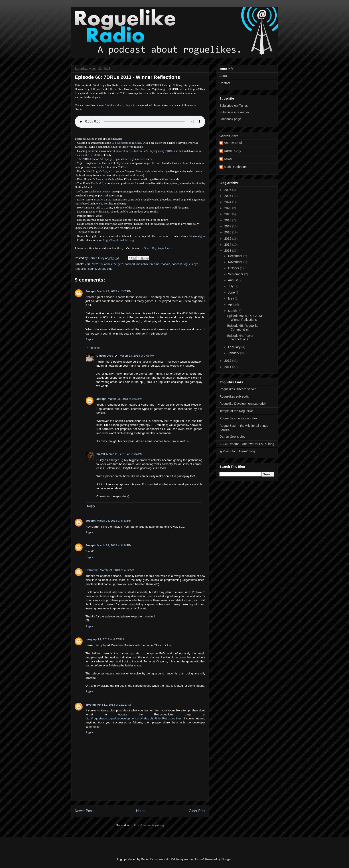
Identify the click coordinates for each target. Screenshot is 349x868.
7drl (87, 264)
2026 (228, 190)
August (233, 280)
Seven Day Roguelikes (157, 248)
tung (89, 639)
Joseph (91, 291)
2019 (228, 214)
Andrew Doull (233, 143)
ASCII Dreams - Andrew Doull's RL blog (247, 444)
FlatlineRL (97, 183)
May (231, 298)
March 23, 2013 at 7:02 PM (114, 291)
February (235, 347)
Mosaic (98, 199)
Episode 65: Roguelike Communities (243, 328)
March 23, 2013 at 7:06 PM (137, 356)
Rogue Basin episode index (238, 418)
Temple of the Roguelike (236, 411)
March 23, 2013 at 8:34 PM (114, 545)
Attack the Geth (105, 179)
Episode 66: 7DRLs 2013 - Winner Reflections (246, 318)
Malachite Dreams (100, 191)
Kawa (228, 159)
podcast (177, 264)
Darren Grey (105, 356)
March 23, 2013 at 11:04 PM (124, 454)
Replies (95, 348)
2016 (228, 232)
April (231, 304)
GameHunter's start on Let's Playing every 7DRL (144, 151)
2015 (228, 239)
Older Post (197, 811)
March (233, 311)
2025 (228, 196)
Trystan (91, 705)
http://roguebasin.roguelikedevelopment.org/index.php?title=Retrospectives (133, 718)
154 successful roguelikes (126, 143)
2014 (228, 245)
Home (141, 811)
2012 (228, 361)
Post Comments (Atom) (149, 825)
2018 (228, 220)
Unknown (92, 570)
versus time (105, 269)
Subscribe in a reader (234, 112)
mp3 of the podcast (112, 105)
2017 (228, 226)
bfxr (126, 211)
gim (203, 236)
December (235, 256)
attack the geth (114, 264)
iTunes (79, 109)
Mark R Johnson (235, 167)
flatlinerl (130, 264)
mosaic (165, 264)
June (232, 292)
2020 (228, 208)
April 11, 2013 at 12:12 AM (114, 705)
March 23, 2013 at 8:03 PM (125, 399)
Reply (89, 339)
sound (92, 269)
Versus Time (100, 163)
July (231, 286)
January (234, 353)
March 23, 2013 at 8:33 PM (114, 521)
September (236, 274)
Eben (192, 236)
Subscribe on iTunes (234, 106)
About (224, 76)
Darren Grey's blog (232, 437)
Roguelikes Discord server (238, 389)
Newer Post (84, 811)
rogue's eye (191, 264)
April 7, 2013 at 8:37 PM (108, 639)
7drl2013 (97, 264)
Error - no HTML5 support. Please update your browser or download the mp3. (140, 122)
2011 (228, 367)
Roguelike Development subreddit (243, 404)
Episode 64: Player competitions (240, 338)
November (235, 262)
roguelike (81, 269)
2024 (228, 202)
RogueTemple (111, 240)
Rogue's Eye (100, 171)
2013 (228, 251)
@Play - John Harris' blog (237, 451)
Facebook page (230, 119)
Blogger (226, 859)
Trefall (101, 454)
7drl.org (129, 240)
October (234, 268)
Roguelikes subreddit (234, 396)
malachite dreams (148, 264)
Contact (225, 83)
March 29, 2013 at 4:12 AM (117, 570)
